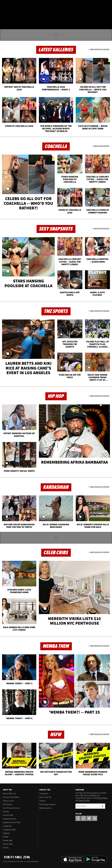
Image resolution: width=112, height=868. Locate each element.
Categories (7, 826)
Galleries (6, 833)
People (6, 837)
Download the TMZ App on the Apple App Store (73, 859)
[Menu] (4, 17)
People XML (8, 840)
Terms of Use (8, 801)
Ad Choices (8, 804)
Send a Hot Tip (45, 797)
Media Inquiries (45, 808)
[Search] (108, 17)
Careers (42, 801)
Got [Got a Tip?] (9, 11)
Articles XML (8, 815)
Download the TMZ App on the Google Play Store (96, 859)
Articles (6, 812)
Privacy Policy (102, 798)
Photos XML (8, 844)
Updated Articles (10, 819)
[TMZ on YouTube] (89, 818)
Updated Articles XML (12, 822)
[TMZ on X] (10, 4)
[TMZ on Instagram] (23, 4)
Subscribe (103, 806)
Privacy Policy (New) (11, 797)
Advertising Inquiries (47, 804)
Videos (6, 848)
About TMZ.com (9, 794)
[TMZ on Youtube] (16, 4)
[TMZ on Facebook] (4, 4)
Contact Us (44, 794)
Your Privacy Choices (11, 808)
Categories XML (9, 830)
